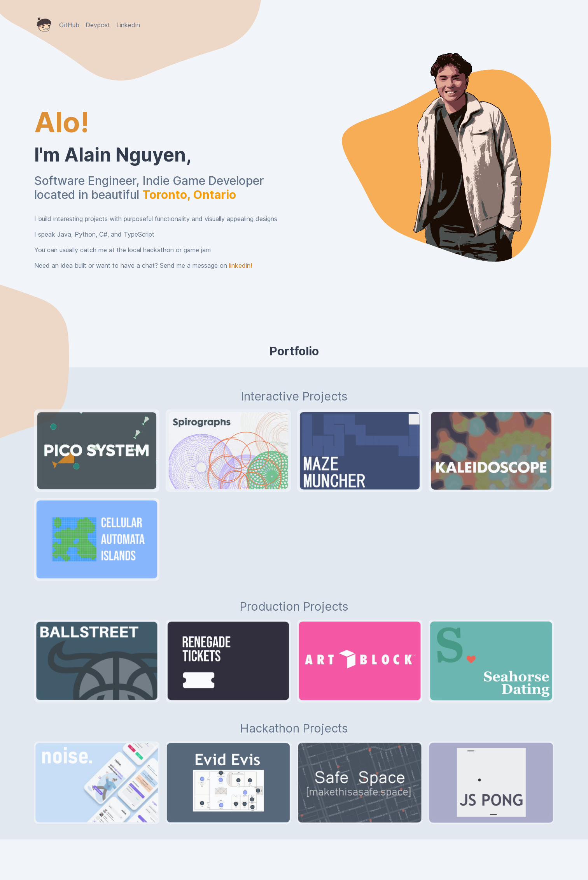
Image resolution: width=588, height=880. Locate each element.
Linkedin (128, 25)
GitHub (69, 25)
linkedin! (241, 265)
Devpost (98, 25)
